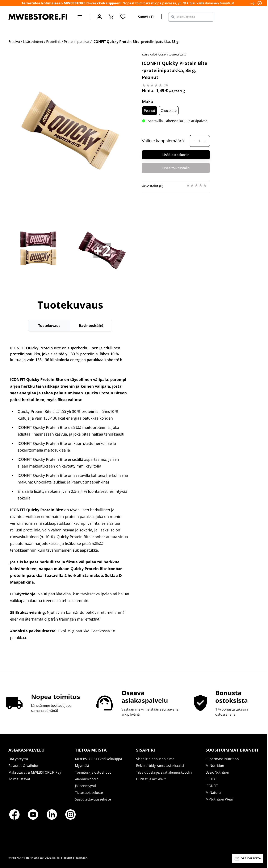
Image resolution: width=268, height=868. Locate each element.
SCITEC (211, 779)
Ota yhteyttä (18, 759)
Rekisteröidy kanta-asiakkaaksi (160, 766)
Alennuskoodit (86, 779)
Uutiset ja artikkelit (151, 779)
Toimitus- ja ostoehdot (93, 772)
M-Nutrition (215, 766)
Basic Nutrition (217, 772)
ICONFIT (212, 786)
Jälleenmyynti (85, 786)
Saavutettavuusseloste (93, 799)
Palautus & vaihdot (23, 766)
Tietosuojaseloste (89, 793)
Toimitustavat (19, 779)
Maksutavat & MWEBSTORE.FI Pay (35, 772)
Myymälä (82, 766)
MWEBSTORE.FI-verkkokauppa (99, 759)
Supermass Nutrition (222, 759)
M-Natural (214, 793)
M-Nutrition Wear (219, 799)
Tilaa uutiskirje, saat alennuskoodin (164, 772)
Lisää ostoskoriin (176, 155)
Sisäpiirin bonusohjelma (155, 759)
